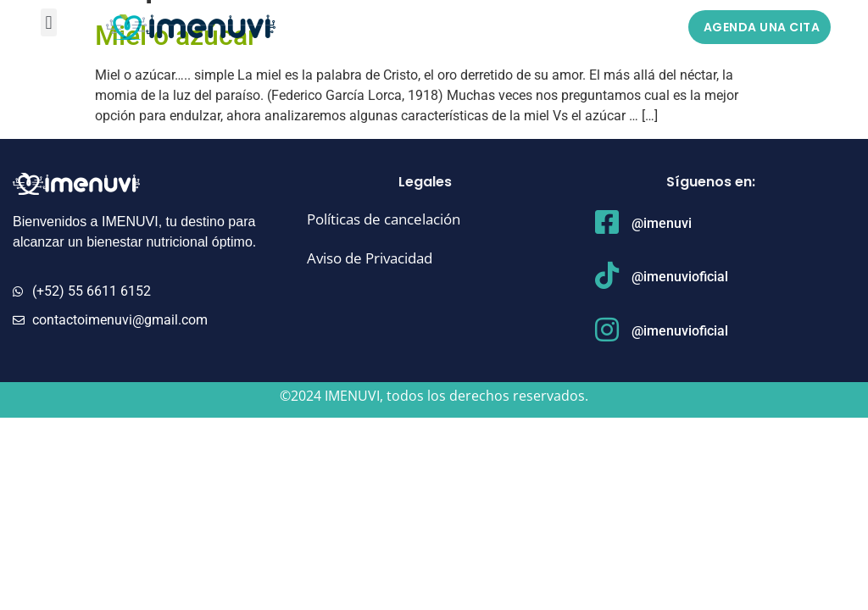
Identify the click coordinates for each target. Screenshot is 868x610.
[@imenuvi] (607, 222)
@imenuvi (662, 223)
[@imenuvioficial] (607, 275)
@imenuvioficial (680, 277)
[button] (49, 22)
